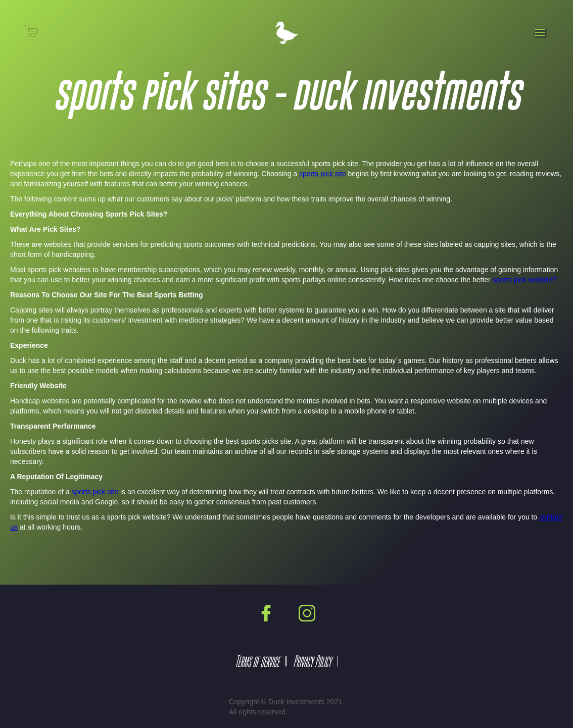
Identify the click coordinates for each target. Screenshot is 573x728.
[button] (37, 30)
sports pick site (321, 174)
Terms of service (257, 661)
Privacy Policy (312, 661)
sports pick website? (524, 280)
